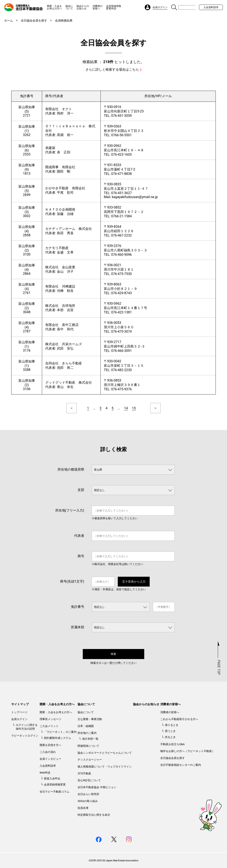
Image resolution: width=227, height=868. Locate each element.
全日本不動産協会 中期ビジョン (97, 787)
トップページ (19, 712)
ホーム (9, 20)
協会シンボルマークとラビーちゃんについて (105, 753)
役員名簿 (83, 808)
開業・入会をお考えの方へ (54, 7)
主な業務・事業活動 (90, 719)
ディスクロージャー (90, 760)
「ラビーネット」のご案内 (60, 732)
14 (126, 408)
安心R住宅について (89, 780)
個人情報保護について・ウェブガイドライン (105, 767)
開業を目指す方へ (50, 745)
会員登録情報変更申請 (114, 7)
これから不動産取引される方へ (179, 719)
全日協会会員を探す (34, 20)
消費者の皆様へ (98, 7)
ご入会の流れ (48, 752)
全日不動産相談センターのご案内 (181, 765)
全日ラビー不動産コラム (55, 792)
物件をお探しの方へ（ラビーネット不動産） (187, 751)
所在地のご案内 (87, 733)
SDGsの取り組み (88, 801)
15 (134, 408)
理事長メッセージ (50, 719)
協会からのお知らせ (83, 7)
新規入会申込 (52, 778)
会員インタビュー (50, 759)
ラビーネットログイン (25, 736)
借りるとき (172, 725)
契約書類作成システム (58, 738)
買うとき (170, 731)
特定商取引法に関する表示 (94, 815)
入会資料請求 (211, 7)
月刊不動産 (84, 773)
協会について (69, 7)
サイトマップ (20, 704)
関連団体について (88, 746)
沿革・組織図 (86, 726)
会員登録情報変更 (55, 785)
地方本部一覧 (90, 739)
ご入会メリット (49, 726)
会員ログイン (19, 719)
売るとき (170, 737)
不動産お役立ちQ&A (172, 744)
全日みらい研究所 (88, 794)
